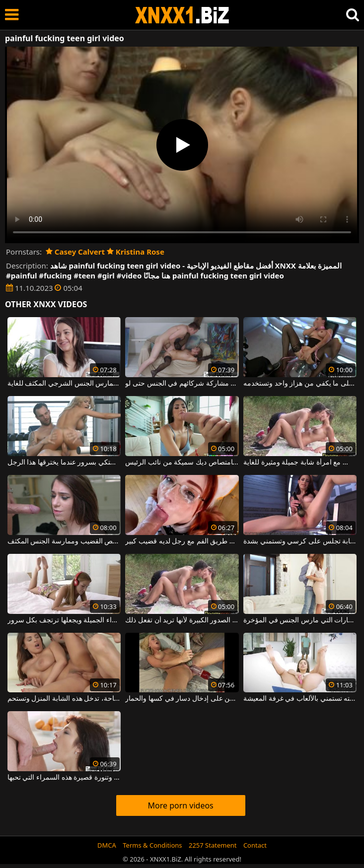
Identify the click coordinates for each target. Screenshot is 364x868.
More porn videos (180, 805)
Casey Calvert (75, 252)
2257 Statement (213, 845)
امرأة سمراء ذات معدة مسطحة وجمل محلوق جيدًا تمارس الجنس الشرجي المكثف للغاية (64, 384)
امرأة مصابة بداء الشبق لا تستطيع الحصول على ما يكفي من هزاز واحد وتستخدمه (300, 384)
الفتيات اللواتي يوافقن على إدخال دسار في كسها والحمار (182, 699)
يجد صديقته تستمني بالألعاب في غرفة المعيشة (300, 699)
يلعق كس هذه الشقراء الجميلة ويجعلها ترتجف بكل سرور (64, 620)
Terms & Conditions (152, 845)
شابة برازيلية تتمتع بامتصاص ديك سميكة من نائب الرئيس (182, 463)
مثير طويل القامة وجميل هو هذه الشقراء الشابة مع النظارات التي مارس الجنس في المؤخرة (300, 620)
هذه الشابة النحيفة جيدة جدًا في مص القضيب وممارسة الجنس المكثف (64, 541)
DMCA (107, 845)
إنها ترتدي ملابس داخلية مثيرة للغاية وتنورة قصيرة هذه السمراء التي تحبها (64, 778)
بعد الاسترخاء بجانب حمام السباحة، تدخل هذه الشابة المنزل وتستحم (64, 699)
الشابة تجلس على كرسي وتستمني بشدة (300, 541)
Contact (255, 845)
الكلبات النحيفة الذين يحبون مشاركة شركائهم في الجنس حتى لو (182, 384)
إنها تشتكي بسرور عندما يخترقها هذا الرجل (64, 463)
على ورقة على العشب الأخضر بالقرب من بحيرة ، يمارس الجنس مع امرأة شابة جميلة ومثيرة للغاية (300, 463)
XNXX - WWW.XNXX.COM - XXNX (182, 15)
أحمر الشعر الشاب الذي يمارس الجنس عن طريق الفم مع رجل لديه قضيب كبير (182, 541)
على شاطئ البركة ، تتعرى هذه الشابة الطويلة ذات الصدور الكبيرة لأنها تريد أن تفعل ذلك (182, 620)
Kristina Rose (136, 252)
